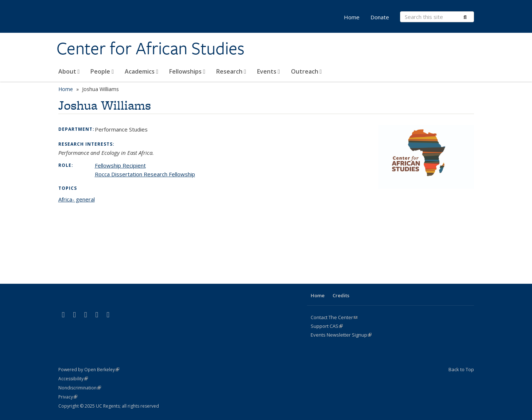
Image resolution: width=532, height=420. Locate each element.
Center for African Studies (150, 48)
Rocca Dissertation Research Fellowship (145, 174)
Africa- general (77, 199)
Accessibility (73, 379)
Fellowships (187, 71)
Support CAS (327, 326)
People (102, 71)
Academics (141, 71)
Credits (341, 295)
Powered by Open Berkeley (89, 370)
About (69, 71)
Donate (380, 17)
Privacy (68, 397)
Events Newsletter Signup (341, 335)
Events (269, 71)
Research (231, 71)
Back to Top (461, 369)
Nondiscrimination (80, 388)
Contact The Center (334, 317)
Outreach (306, 71)
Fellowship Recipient (120, 165)
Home (352, 17)
